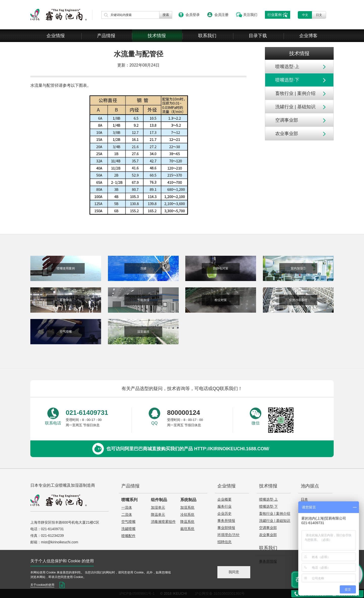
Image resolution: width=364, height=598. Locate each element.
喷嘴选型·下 (287, 80)
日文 (319, 15)
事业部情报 (226, 528)
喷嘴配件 (128, 536)
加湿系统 (187, 507)
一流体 (127, 507)
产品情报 (106, 36)
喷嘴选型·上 (287, 67)
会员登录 (193, 15)
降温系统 (187, 522)
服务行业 (224, 506)
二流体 (127, 515)
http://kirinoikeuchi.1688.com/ (232, 449)
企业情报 (56, 36)
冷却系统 (187, 515)
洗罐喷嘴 (128, 529)
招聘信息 (224, 542)
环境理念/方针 (229, 535)
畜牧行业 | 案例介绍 (295, 93)
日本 (304, 499)
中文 (305, 15)
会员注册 (221, 15)
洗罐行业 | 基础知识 (295, 107)
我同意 (234, 572)
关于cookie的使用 (42, 585)
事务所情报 (226, 521)
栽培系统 (187, 529)
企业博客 (308, 36)
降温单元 (158, 515)
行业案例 (275, 15)
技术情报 (157, 36)
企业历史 (224, 514)
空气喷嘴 (128, 522)
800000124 (184, 413)
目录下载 (258, 36)
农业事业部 (287, 134)
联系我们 (207, 36)
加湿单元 (158, 507)
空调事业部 (287, 120)
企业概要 (224, 499)
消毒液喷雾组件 (163, 522)
